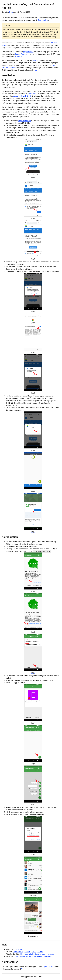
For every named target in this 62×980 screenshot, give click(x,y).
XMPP (34, 952)
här (36, 70)
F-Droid (35, 60)
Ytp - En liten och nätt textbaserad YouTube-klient (34, 956)
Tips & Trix (18, 949)
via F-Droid (18, 56)
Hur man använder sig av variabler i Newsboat (37, 954)
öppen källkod (28, 52)
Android (27, 952)
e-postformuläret (49, 966)
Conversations (43, 20)
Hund (11, 12)
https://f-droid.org (25, 121)
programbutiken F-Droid (22, 96)
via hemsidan (33, 94)
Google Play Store (22, 54)
